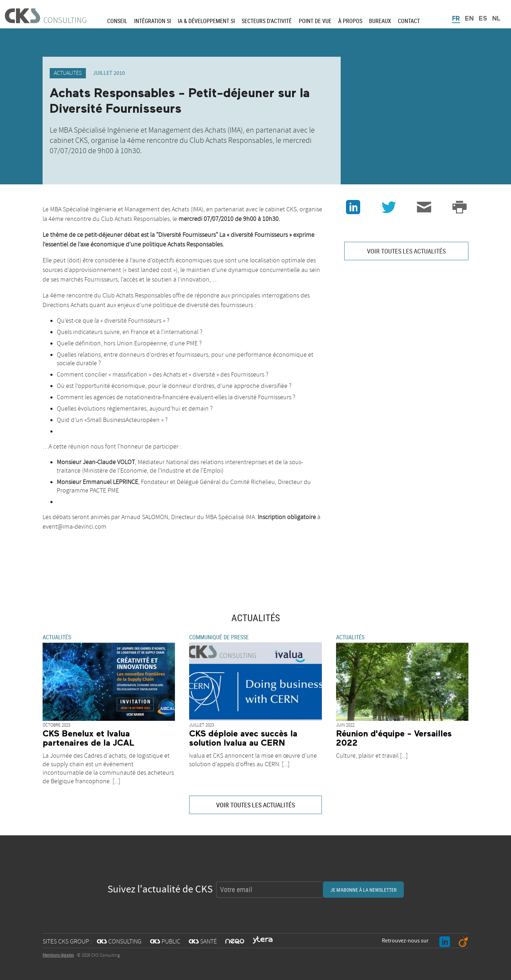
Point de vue (315, 21)
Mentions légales (58, 955)
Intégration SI (153, 21)
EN (469, 19)
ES (483, 19)
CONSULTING (119, 942)
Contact (409, 21)
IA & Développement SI (206, 21)
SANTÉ (203, 942)
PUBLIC (165, 942)
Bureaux (380, 21)
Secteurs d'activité (267, 21)
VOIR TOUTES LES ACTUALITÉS (406, 251)
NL (496, 19)
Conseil (117, 21)
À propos (350, 21)
